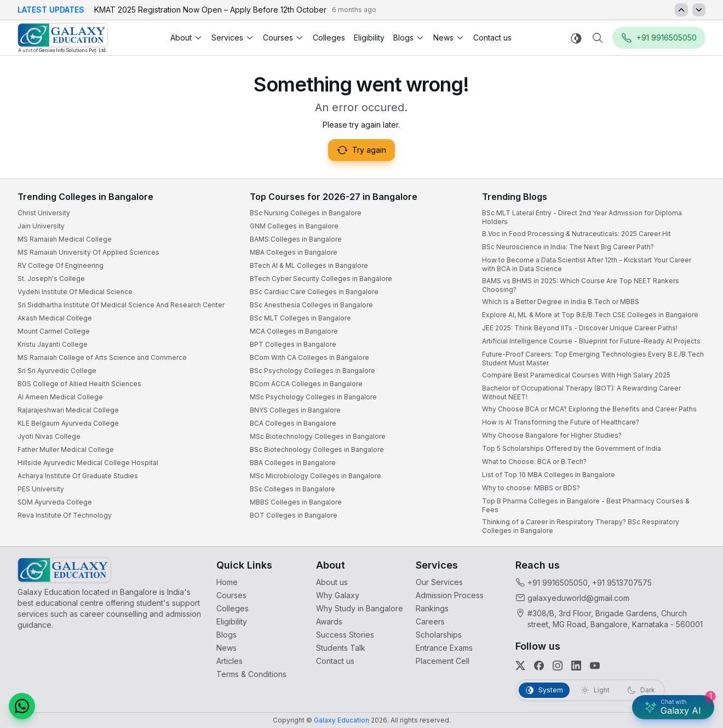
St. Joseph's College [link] (51, 279)
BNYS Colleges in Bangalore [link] (295, 410)
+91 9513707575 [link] (622, 583)
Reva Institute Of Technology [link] (65, 515)
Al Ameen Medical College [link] (60, 397)
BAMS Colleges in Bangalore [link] (296, 239)
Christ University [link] (44, 213)
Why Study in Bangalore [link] (360, 608)
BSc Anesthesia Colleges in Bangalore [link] (311, 305)
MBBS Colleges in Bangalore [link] (296, 502)
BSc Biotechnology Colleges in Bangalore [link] (317, 449)
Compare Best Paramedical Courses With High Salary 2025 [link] (576, 375)
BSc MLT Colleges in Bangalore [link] (300, 318)
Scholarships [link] (439, 635)
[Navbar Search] (598, 38)
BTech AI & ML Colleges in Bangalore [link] (309, 265)
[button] (22, 706)
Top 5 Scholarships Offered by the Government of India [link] (572, 448)
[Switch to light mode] (576, 38)
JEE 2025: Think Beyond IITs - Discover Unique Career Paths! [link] (580, 328)
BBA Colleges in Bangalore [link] (293, 463)
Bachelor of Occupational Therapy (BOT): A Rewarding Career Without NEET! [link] (581, 392)
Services (233, 38)
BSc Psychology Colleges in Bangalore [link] (312, 371)
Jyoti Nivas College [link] (49, 436)
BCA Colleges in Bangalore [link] (293, 423)
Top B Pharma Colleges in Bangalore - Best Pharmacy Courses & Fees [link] (586, 505)
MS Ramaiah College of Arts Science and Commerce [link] (102, 357)
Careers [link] (430, 621)
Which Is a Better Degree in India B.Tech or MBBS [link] (561, 302)
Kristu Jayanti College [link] (53, 344)
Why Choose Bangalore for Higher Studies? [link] (552, 435)
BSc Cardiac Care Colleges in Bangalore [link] (314, 292)
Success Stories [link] (345, 635)
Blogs (409, 38)
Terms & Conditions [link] (251, 674)
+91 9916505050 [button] (659, 38)
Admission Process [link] (450, 595)
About (187, 38)
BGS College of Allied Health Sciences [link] (79, 384)
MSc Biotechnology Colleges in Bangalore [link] (318, 436)
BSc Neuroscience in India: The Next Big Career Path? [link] (568, 247)
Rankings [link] (432, 608)
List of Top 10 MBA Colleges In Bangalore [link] (549, 475)
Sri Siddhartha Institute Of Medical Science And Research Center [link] (121, 305)
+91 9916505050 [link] (558, 583)
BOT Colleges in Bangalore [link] (294, 515)
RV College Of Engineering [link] (61, 265)
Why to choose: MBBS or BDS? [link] (531, 488)
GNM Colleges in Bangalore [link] (294, 226)
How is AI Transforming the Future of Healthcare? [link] (561, 422)
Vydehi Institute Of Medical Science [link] (75, 292)
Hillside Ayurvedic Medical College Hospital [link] (88, 463)
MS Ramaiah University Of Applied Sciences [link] (88, 252)
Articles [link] (229, 661)
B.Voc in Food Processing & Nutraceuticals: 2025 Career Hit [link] (576, 234)
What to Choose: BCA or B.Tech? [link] (534, 462)
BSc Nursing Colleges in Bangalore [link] (306, 213)
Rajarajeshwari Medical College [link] (68, 410)
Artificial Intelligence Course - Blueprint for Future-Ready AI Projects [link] (591, 341)
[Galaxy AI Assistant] (673, 707)
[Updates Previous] (681, 10)
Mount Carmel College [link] (54, 331)
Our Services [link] (439, 582)
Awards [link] (329, 621)
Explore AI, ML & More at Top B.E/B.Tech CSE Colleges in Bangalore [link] (590, 315)
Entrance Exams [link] (444, 648)
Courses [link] (231, 595)
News (449, 38)
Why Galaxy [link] (338, 595)
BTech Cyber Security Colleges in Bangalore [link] (321, 279)
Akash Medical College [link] (55, 318)
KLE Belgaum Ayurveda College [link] (68, 423)
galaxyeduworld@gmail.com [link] (578, 598)
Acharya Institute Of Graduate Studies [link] (78, 476)
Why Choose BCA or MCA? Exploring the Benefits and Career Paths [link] (589, 409)
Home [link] (227, 582)
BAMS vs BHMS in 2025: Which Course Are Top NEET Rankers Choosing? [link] (581, 285)
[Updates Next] (699, 10)
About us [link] (332, 582)
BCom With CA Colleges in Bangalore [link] (309, 357)
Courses (283, 38)
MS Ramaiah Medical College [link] (65, 239)
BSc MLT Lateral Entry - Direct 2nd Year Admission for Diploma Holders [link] (582, 217)
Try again (361, 150)
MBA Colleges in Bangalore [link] (294, 252)
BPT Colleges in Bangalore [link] (293, 344)
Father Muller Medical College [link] (66, 449)
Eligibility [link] (369, 38)
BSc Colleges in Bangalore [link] (292, 489)
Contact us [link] (492, 38)
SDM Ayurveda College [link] (55, 502)
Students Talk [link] (341, 648)
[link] (63, 38)
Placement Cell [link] (443, 661)
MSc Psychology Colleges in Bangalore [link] (313, 397)
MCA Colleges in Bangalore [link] (294, 331)
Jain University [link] (41, 226)
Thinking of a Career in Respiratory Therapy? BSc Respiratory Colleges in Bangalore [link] (581, 526)
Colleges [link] (329, 38)
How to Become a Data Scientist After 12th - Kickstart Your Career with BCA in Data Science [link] (587, 264)
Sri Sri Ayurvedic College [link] (57, 371)
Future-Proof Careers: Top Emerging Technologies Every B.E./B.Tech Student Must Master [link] (593, 359)
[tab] (544, 690)
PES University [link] (41, 489)
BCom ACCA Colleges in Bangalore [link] (306, 384)
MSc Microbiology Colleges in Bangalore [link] (315, 476)
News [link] (226, 648)
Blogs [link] (226, 635)
